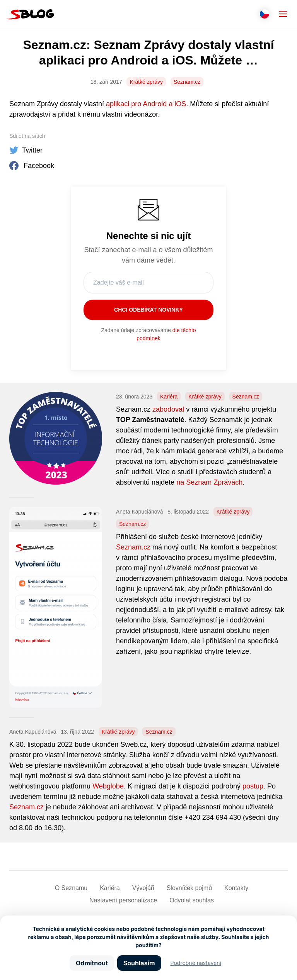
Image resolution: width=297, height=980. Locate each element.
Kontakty (236, 888)
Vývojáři (143, 888)
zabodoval (168, 409)
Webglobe (108, 786)
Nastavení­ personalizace (123, 900)
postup (253, 786)
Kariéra (169, 397)
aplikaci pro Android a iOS (146, 104)
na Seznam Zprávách (209, 482)
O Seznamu (71, 888)
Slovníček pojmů (189, 888)
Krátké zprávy (146, 82)
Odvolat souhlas (192, 900)
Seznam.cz (187, 82)
